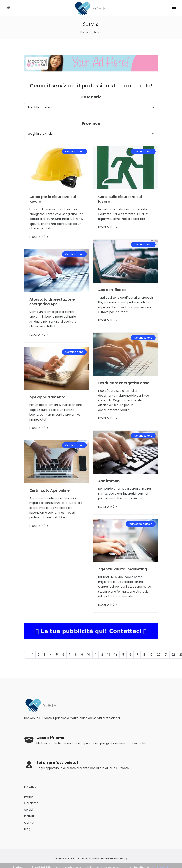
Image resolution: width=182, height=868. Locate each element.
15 (123, 655)
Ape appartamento (47, 397)
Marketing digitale (141, 524)
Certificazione (74, 151)
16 (130, 655)
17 (137, 655)
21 (166, 655)
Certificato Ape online (50, 490)
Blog (27, 829)
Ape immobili (110, 481)
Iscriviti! (29, 816)
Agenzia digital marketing (123, 569)
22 (173, 655)
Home (84, 32)
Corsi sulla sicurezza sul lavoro (120, 199)
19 (151, 655)
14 (116, 655)
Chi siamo (31, 803)
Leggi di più (39, 237)
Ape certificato (112, 290)
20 (159, 655)
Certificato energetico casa (124, 383)
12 (102, 655)
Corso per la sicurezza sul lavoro (53, 199)
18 (144, 655)
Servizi (98, 32)
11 (95, 655)
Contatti (30, 823)
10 (89, 655)
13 (109, 655)
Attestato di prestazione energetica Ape (52, 302)
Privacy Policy (118, 859)
